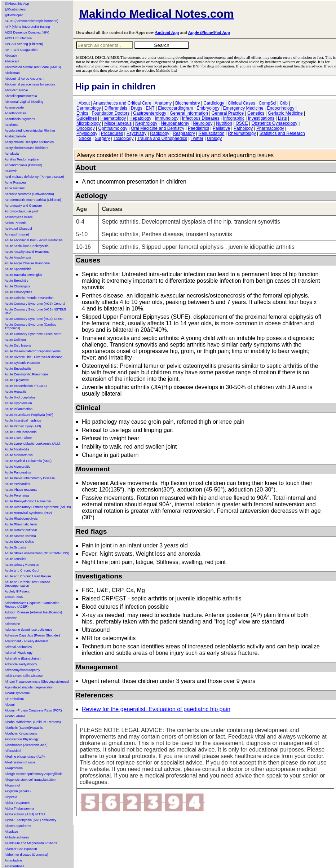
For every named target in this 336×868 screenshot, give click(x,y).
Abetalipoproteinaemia (21, 96)
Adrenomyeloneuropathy (22, 670)
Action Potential (16, 223)
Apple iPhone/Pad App (209, 32)
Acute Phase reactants (21, 490)
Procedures (112, 133)
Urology (214, 138)
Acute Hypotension (18, 403)
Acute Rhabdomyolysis (21, 519)
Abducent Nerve (16, 90)
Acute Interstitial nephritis (23, 420)
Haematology (113, 118)
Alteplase (11, 832)
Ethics (82, 113)
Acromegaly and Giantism (23, 206)
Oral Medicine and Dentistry (158, 128)
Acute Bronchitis (16, 281)
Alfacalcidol (13, 751)
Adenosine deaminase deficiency (28, 630)
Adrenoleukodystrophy (21, 664)
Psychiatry (136, 133)
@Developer (14, 15)
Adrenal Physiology (19, 653)
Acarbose (12, 125)
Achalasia (12, 154)
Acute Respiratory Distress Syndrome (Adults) (38, 507)
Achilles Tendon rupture (22, 159)
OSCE (242, 123)
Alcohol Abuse (15, 716)
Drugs (137, 108)
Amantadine (13, 860)
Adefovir (11, 618)
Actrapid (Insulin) (17, 234)
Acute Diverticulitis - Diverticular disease (34, 357)
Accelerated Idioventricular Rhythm (30, 131)
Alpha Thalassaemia (19, 808)
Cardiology (214, 103)
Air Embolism (14, 699)
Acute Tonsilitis (15, 559)
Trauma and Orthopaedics (162, 138)
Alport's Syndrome (18, 826)
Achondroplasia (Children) (23, 165)
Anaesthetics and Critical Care (122, 103)
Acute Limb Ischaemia (21, 432)
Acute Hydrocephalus (20, 397)
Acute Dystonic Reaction (22, 363)
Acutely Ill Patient (17, 591)
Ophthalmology (113, 128)
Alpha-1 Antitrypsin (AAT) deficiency (30, 820)
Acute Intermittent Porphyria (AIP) (29, 415)
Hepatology (140, 118)
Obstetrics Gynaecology (274, 123)
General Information (189, 113)
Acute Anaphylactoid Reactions (27, 252)
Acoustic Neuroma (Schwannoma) (29, 194)
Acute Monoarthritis (19, 455)
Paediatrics (198, 128)
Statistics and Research (282, 133)
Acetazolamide (15, 136)
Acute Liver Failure (18, 438)
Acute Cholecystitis (18, 292)
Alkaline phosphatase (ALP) (25, 757)
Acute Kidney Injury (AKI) (23, 426)
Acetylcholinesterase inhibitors (26, 148)
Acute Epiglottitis (17, 380)
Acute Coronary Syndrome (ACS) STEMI (34, 319)
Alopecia (11, 797)
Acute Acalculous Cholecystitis (27, 246)
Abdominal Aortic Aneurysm (25, 79)
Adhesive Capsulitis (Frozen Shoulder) (32, 635)
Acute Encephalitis (18, 369)
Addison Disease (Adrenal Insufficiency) (33, 612)
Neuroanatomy (175, 123)
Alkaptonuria (14, 768)
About (84, 103)
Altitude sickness (17, 837)
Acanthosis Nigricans (20, 119)
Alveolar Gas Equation (21, 849)
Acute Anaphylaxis (18, 257)
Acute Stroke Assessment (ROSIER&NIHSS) (37, 553)
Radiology (160, 133)
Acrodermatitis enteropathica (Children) (33, 200)
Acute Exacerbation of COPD (26, 386)
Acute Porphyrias (17, 495)
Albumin (11, 705)
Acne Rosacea (15, 182)
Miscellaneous (118, 123)
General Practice (228, 113)
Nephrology (146, 123)
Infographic (234, 118)
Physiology (87, 133)
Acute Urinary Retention (22, 565)
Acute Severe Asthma (20, 536)
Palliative (221, 128)
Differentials (116, 108)
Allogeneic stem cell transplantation (30, 780)
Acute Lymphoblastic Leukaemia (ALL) (32, 444)
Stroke (85, 138)
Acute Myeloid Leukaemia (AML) (28, 461)
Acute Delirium (15, 340)
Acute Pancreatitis (18, 472)
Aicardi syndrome (17, 693)
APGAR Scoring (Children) (24, 44)
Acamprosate (14, 107)
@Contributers (15, 9)
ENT (150, 108)
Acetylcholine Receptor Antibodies (29, 142)
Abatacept (12, 61)
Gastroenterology (150, 113)
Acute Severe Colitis (19, 542)
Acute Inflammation (19, 409)
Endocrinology (280, 108)
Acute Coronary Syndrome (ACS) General (35, 304)
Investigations (261, 118)
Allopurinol (12, 785)
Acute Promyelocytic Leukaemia (28, 501)
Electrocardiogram (175, 108)
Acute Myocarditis (17, 467)
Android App (167, 32)
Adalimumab (14, 597)
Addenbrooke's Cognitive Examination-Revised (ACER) (33, 605)
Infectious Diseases (201, 118)
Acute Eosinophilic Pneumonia (27, 374)
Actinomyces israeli (19, 217)
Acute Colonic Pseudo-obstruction (29, 298)
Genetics (256, 113)
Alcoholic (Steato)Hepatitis (24, 728)
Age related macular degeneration (29, 687)
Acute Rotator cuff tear (21, 530)
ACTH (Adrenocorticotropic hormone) (32, 21)
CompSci (267, 103)
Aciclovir (11, 171)
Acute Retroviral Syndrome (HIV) (28, 513)
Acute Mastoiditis (17, 449)
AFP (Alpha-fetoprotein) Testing (27, 27)
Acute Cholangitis (17, 286)
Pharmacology (270, 128)
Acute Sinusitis (15, 547)
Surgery (102, 138)
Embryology (208, 108)
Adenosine (12, 624)
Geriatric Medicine (285, 113)
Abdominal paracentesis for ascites (30, 84)
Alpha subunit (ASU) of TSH (25, 814)
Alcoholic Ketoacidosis (21, 733)
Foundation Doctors (110, 113)
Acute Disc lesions (18, 345)
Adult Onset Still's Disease (24, 676)
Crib (284, 103)
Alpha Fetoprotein (17, 803)
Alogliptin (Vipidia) (18, 791)
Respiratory (184, 133)
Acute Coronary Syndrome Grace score (33, 334)
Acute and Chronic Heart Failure (28, 576)
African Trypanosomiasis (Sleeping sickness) (37, 682)
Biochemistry (188, 103)
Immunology (167, 118)
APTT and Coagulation (21, 50)
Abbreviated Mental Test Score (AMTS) (33, 67)
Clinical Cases (242, 103)
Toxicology (124, 138)
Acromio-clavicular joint (21, 211)
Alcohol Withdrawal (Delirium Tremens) (33, 722)
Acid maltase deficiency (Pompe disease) (34, 177)
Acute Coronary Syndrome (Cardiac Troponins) (30, 326)
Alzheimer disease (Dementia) (26, 855)
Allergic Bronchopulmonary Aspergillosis (34, 774)
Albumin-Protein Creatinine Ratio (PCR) (33, 710)
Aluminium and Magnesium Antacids (31, 843)
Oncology (86, 128)
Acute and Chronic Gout (22, 570)
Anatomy (163, 103)
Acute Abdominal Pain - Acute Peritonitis (34, 240)
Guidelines (87, 118)
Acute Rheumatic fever (21, 524)
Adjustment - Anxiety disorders (27, 641)
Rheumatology (242, 133)
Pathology (243, 128)
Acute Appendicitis (18, 269)
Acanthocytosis (16, 113)
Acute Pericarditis (17, 484)
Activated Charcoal (18, 229)
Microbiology (89, 123)
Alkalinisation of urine (20, 762)
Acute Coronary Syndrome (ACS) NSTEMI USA (35, 311)
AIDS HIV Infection (18, 38)
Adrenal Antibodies (18, 647)
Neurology (203, 123)
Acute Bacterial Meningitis (23, 275)
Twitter (197, 138)
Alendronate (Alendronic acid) (26, 745)
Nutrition (224, 123)
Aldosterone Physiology (22, 739)
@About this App (17, 4)
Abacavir (11, 56)
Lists (282, 118)
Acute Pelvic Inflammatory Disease (30, 478)
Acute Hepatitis (16, 392)
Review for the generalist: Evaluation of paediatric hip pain (156, 709)
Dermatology (89, 108)
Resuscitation (211, 133)
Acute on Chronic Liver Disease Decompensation (27, 584)
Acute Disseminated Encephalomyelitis (33, 351)
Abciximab (12, 73)
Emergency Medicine (243, 108)
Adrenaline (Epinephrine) (23, 658)
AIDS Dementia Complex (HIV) (27, 32)
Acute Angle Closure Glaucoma (27, 263)
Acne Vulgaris (15, 188)
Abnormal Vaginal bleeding (24, 102)
